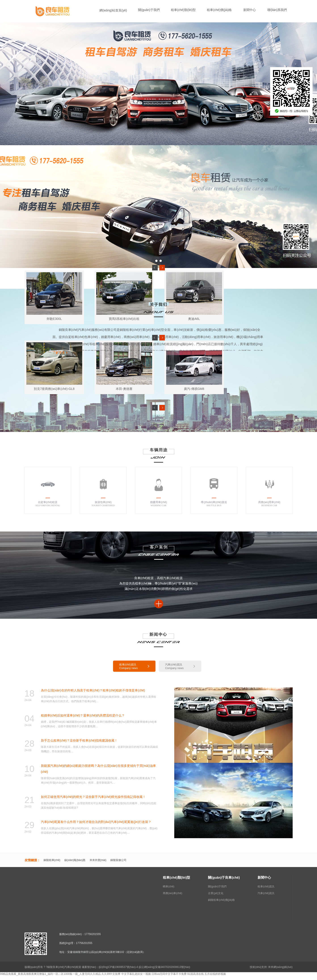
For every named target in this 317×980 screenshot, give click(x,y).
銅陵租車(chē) (52, 860)
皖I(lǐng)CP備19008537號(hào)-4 (118, 967)
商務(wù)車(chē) (173, 893)
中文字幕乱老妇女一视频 (136, 974)
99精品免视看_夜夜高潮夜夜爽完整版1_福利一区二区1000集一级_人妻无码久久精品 (50, 974)
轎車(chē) (169, 886)
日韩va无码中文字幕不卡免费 (169, 974)
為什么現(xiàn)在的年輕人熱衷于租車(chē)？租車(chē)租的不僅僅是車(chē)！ (93, 690)
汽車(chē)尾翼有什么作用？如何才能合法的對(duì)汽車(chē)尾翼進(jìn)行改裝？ (96, 822)
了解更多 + (60, 353)
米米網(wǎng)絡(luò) (280, 967)
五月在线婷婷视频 (215, 974)
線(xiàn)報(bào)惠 (75, 860)
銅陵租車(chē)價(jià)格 (221, 900)
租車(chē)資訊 (266, 886)
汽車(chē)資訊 (266, 893)
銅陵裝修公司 (118, 860)
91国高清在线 (195, 974)
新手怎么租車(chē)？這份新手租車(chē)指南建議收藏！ (79, 740)
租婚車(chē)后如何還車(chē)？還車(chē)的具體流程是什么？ (83, 715)
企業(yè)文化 (216, 893)
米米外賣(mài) (98, 860)
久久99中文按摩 (111, 974)
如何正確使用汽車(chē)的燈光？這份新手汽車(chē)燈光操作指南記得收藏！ (93, 797)
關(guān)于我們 (217, 886)
